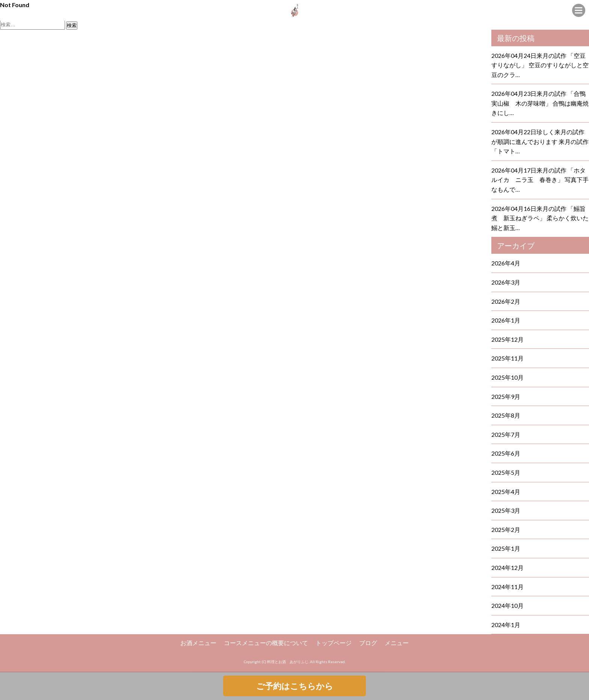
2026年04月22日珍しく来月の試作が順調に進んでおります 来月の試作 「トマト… (540, 141)
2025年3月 (506, 510)
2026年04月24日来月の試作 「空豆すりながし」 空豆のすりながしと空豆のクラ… (540, 65)
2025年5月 (506, 472)
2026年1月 (506, 320)
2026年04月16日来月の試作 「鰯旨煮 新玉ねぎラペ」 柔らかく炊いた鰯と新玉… (540, 218)
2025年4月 (506, 492)
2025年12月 (507, 339)
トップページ (334, 643)
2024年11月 (507, 587)
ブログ (368, 643)
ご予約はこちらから (295, 686)
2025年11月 (507, 358)
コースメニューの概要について (266, 643)
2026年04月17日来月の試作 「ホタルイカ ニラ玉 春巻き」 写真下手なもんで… (540, 180)
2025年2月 (506, 530)
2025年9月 (506, 396)
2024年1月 (506, 625)
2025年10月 (507, 377)
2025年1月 (506, 548)
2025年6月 (506, 453)
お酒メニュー (198, 643)
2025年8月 (506, 415)
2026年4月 (506, 263)
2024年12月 (507, 567)
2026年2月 (506, 301)
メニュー (397, 643)
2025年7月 (506, 434)
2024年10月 (507, 605)
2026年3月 (506, 282)
